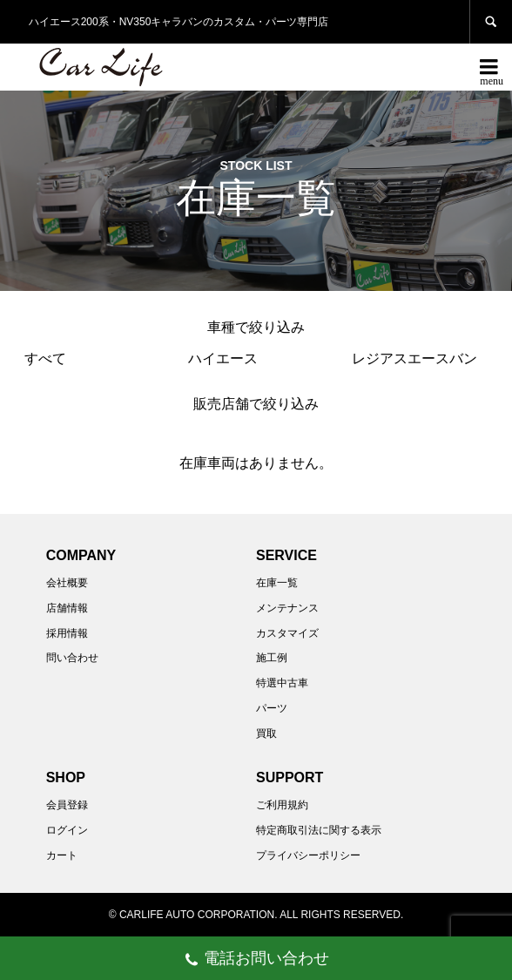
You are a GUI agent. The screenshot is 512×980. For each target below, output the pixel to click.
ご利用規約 (282, 805)
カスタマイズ (287, 633)
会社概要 (67, 583)
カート (62, 855)
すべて (45, 358)
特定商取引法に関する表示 (319, 830)
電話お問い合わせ (256, 960)
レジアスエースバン (414, 358)
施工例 (272, 658)
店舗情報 (67, 608)
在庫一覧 (277, 583)
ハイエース (223, 358)
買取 (266, 733)
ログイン (67, 830)
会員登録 (67, 805)
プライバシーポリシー (308, 855)
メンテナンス (287, 608)
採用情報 (67, 633)
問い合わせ (72, 658)
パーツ (272, 708)
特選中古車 (282, 683)
